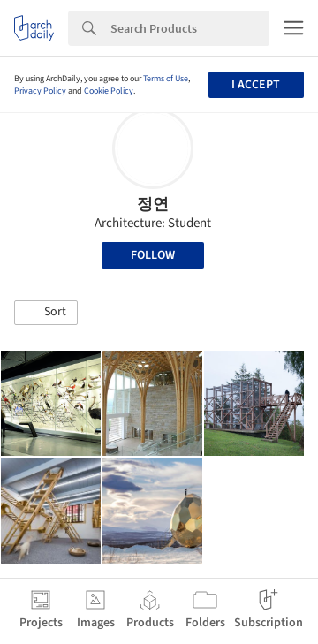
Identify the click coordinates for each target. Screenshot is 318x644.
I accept (256, 85)
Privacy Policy (40, 91)
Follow (153, 255)
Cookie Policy (109, 91)
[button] (46, 313)
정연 (153, 205)
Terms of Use (166, 79)
